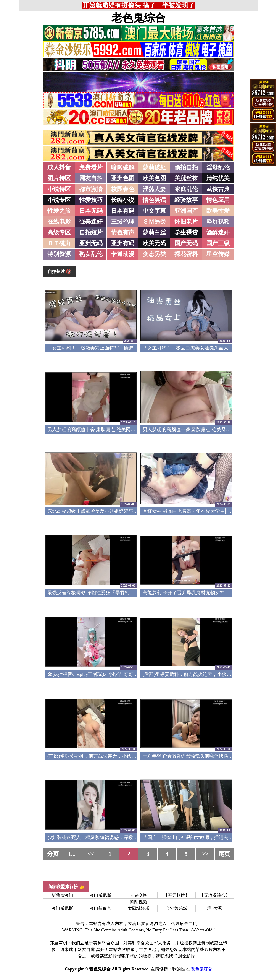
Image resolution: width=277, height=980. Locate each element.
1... (72, 854)
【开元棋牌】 (177, 895)
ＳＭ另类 (154, 222)
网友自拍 (91, 178)
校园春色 (123, 189)
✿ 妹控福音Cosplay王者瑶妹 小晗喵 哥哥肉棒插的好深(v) (107, 674)
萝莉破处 (154, 167)
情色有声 (123, 232)
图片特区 (59, 178)
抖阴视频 (138, 902)
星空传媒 (218, 254)
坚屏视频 (218, 222)
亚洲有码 (123, 243)
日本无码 (91, 211)
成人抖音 (59, 167)
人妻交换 (138, 895)
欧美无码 (154, 243)
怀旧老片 (186, 222)
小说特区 (59, 189)
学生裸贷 (186, 232)
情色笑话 (154, 200)
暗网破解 (123, 167)
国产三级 (218, 243)
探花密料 (186, 254)
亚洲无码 (91, 243)
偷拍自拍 (186, 167)
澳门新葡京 (100, 908)
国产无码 (186, 243)
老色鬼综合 (138, 18)
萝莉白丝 (154, 232)
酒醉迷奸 (218, 232)
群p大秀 (215, 908)
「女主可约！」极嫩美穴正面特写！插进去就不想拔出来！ (109, 348)
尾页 (224, 854)
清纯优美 (218, 178)
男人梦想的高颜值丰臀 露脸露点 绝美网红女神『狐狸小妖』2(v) (114, 429)
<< (91, 854)
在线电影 (59, 222)
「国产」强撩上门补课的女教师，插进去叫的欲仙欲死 (200, 837)
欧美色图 (154, 178)
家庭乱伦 (186, 189)
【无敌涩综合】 (215, 895)
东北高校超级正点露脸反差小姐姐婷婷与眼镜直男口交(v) (107, 511)
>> (205, 854)
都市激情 (91, 189)
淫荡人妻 (154, 189)
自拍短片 (91, 232)
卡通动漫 (123, 254)
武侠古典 (218, 189)
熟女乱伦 (91, 254)
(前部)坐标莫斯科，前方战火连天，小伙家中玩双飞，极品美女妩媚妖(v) (123, 756)
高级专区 (59, 232)
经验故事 (186, 200)
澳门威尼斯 (100, 895)
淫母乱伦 (218, 167)
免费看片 (91, 167)
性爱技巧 (91, 200)
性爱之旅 (59, 211)
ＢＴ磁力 (59, 243)
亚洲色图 (123, 178)
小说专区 (59, 200)
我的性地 (181, 969)
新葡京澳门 (62, 895)
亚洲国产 (186, 211)
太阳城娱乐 (138, 908)
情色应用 (218, 200)
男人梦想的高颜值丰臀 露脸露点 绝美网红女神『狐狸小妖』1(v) (210, 429)
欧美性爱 (218, 211)
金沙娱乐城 (177, 908)
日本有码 (123, 211)
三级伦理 (123, 222)
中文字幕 (154, 211)
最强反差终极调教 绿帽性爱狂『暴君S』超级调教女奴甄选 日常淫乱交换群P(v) (130, 593)
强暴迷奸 (91, 222)
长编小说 (123, 200)
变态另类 (154, 254)
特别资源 (59, 254)
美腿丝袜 (186, 178)
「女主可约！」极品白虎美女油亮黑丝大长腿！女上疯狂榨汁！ (209, 348)
